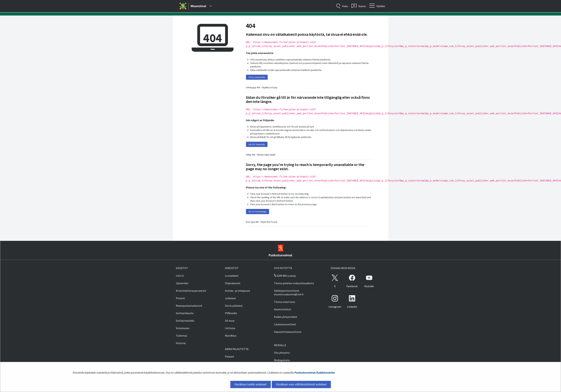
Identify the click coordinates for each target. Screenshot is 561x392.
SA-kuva (230, 321)
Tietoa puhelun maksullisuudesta (294, 283)
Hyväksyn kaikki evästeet (251, 384)
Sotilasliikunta (185, 313)
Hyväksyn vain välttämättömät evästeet (301, 384)
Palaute (230, 356)
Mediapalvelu (282, 360)
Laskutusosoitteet (285, 324)
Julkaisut (230, 298)
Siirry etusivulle (257, 77)
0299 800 (280, 276)
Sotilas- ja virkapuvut (237, 291)
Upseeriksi (182, 283)
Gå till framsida (257, 144)
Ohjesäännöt (233, 283)
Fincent (180, 298)
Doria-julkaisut (234, 306)
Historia (181, 343)
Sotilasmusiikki (185, 321)
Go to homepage (257, 211)
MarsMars (231, 336)
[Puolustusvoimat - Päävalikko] (201, 6)
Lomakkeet (232, 276)
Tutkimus (182, 336)
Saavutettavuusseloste (288, 332)
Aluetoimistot (283, 309)
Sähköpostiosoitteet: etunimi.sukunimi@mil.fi (289, 292)
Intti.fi (180, 276)
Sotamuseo (183, 328)
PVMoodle (231, 313)
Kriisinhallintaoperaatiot (191, 291)
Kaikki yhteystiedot (286, 317)
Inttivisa (230, 328)
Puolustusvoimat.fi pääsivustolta (314, 372)
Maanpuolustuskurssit (189, 306)
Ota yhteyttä (282, 353)
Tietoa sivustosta (285, 302)
